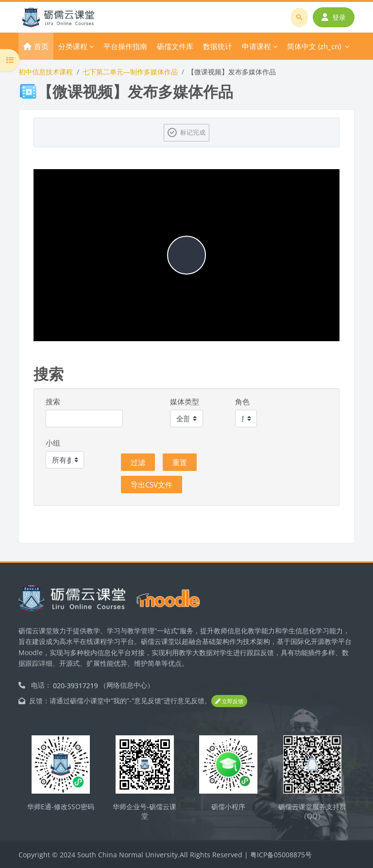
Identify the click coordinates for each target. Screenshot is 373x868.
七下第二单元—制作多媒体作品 (130, 72)
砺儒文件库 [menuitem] (175, 46)
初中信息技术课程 (46, 72)
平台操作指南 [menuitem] (125, 46)
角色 (242, 401)
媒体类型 (185, 401)
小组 (53, 443)
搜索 (53, 401)
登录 (334, 17)
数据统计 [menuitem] (218, 46)
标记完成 (193, 132)
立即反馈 (229, 701)
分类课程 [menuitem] (73, 46)
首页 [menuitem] (41, 46)
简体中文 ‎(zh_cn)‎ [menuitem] (314, 46)
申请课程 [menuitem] (256, 46)
